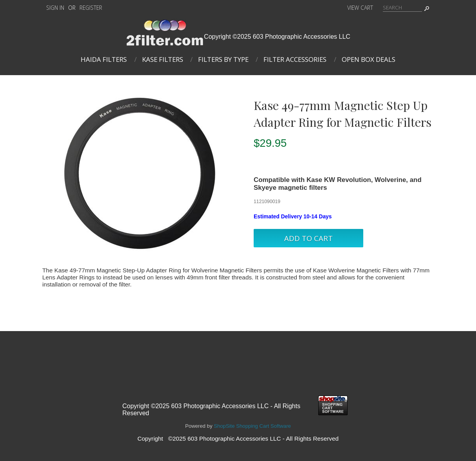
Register (91, 8)
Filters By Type (223, 59)
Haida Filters (104, 59)
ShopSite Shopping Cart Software (252, 426)
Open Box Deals (369, 59)
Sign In (55, 8)
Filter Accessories (295, 59)
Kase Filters (163, 59)
